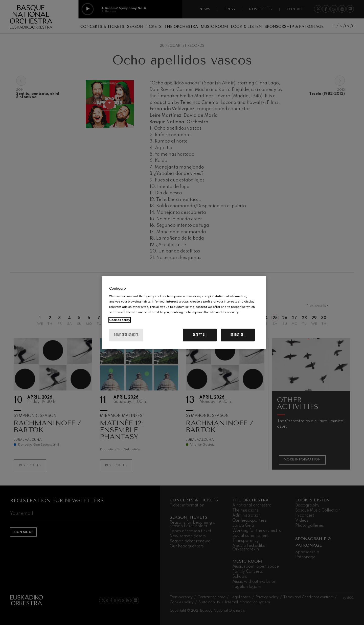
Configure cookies (126, 335)
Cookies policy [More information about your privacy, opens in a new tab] (120, 320)
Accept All (200, 335)
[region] (184, 312)
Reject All (238, 335)
